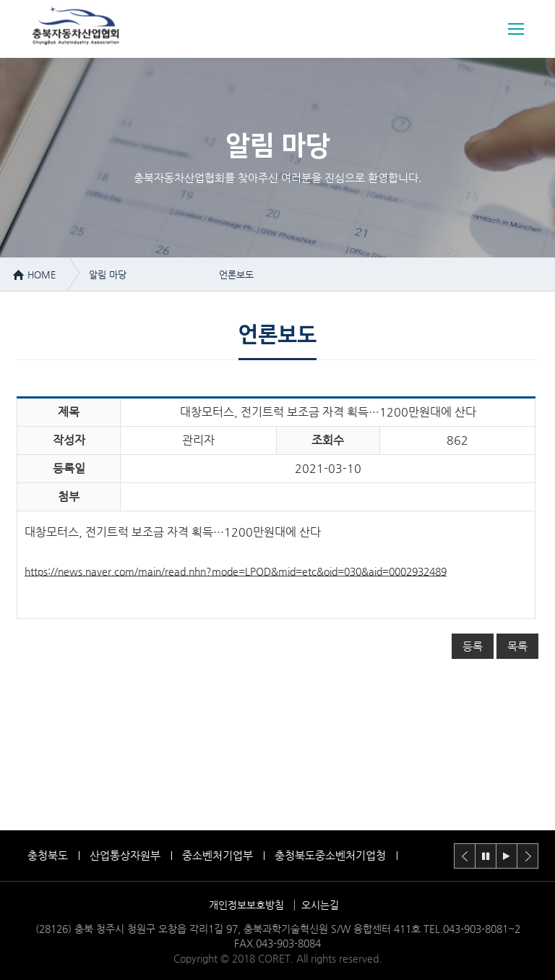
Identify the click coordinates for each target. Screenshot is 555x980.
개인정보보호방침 (246, 905)
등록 (473, 646)
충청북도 (48, 855)
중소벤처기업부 (218, 855)
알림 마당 (108, 274)
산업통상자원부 (125, 855)
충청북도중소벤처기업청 (330, 855)
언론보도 (236, 274)
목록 (517, 646)
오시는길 (320, 905)
